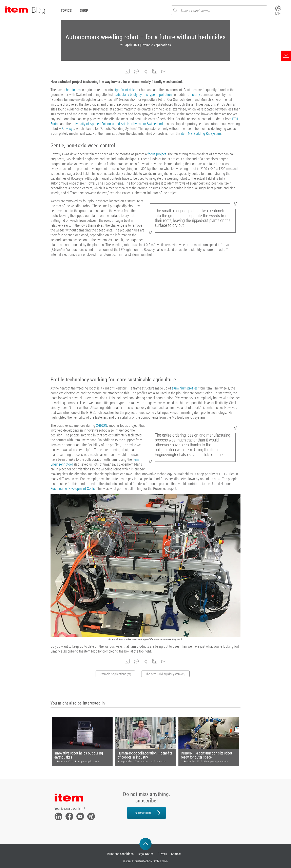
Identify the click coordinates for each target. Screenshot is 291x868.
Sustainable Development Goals (73, 488)
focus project (157, 154)
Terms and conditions (120, 854)
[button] (127, 71)
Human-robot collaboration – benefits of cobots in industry (145, 755)
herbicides (73, 90)
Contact (176, 854)
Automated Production (154, 761)
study (196, 94)
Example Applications (156, 45)
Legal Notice (146, 854)
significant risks (125, 90)
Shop (84, 10)
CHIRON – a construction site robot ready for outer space (206, 755)
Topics (66, 10)
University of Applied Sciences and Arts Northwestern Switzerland (117, 124)
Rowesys (68, 128)
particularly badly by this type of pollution (143, 94)
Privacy (162, 854)
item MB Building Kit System (201, 133)
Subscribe (144, 813)
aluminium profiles (185, 388)
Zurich (55, 124)
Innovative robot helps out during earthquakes (79, 755)
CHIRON (102, 425)
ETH (235, 119)
